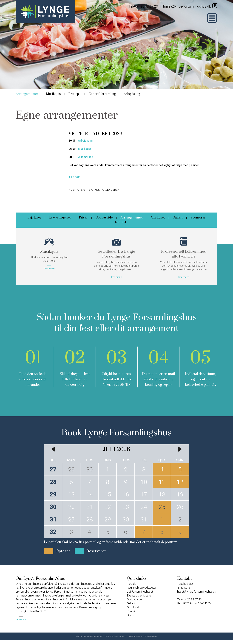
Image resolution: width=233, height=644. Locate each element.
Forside (132, 584)
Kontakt (121, 222)
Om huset (158, 218)
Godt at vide (104, 218)
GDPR (131, 615)
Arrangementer (27, 94)
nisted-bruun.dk (149, 636)
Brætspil (75, 94)
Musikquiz (53, 94)
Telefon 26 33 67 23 (143, 7)
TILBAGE (74, 177)
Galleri (178, 218)
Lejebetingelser (60, 218)
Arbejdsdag (132, 94)
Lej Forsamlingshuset (140, 592)
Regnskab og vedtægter (142, 588)
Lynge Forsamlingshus (115, 636)
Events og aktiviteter (139, 595)
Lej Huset (34, 218)
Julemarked (86, 157)
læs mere (21, 620)
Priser (83, 218)
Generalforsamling (102, 94)
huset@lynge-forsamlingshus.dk (187, 7)
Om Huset (133, 607)
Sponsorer (198, 218)
